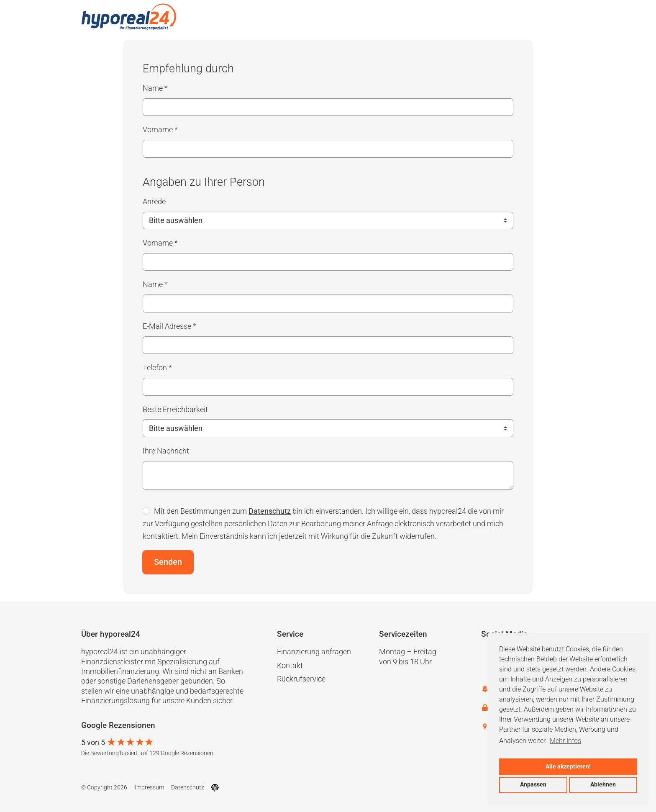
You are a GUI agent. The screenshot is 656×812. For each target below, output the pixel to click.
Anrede (154, 201)
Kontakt (290, 665)
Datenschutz (270, 511)
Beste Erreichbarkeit (175, 409)
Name (155, 88)
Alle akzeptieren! (568, 767)
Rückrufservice (301, 679)
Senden (168, 562)
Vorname (160, 129)
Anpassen (533, 785)
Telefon (157, 368)
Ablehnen (603, 785)
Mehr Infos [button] (565, 741)
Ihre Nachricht (166, 451)
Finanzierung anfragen (314, 652)
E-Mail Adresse (169, 326)
